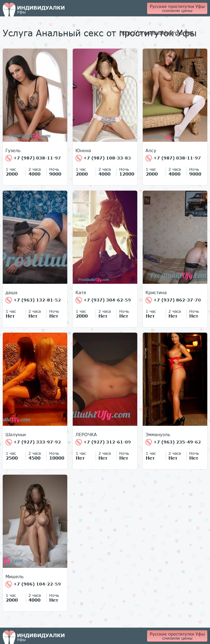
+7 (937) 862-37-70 (173, 300)
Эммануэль (158, 435)
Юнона (83, 150)
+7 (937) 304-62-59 (103, 300)
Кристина (156, 293)
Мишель (14, 577)
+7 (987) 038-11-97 (33, 158)
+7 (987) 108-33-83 (103, 158)
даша (11, 293)
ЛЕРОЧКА (86, 435)
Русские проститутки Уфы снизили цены (177, 8)
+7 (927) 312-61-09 (103, 442)
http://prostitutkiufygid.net (157, 33)
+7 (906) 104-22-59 (33, 584)
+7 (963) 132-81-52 (33, 300)
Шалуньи (16, 435)
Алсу (151, 150)
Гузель (13, 150)
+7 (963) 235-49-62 (173, 442)
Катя (81, 293)
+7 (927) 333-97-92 (33, 442)
